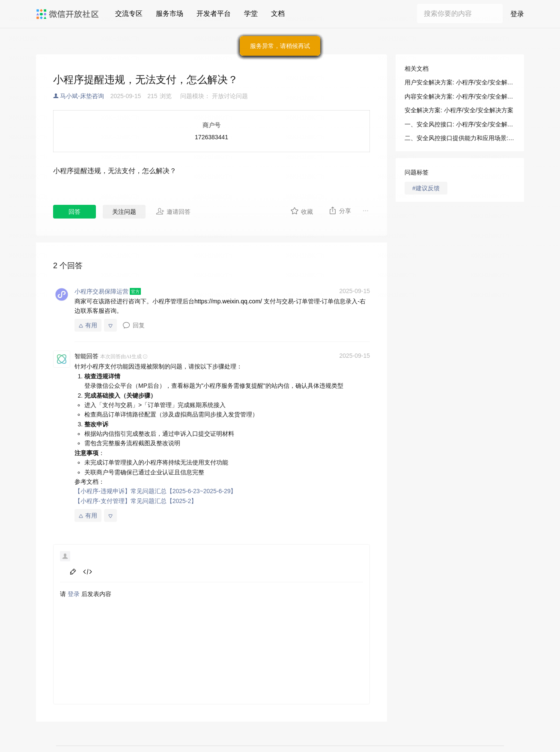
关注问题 (124, 212)
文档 (278, 13)
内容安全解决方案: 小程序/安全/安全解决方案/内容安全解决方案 (460, 96)
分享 (340, 210)
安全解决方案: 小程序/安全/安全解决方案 (459, 110)
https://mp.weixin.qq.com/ (228, 301)
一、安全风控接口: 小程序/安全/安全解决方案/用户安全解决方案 (460, 124)
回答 (74, 212)
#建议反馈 (426, 188)
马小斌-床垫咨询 (82, 96)
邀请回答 (173, 211)
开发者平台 (214, 13)
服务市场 (170, 13)
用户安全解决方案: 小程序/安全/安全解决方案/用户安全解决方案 (460, 82)
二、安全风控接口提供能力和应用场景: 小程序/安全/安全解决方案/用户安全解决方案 (460, 138)
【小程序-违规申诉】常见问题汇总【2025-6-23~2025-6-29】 (156, 491)
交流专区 (129, 13)
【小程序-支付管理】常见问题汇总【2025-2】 (136, 501)
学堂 (251, 13)
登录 (517, 14)
